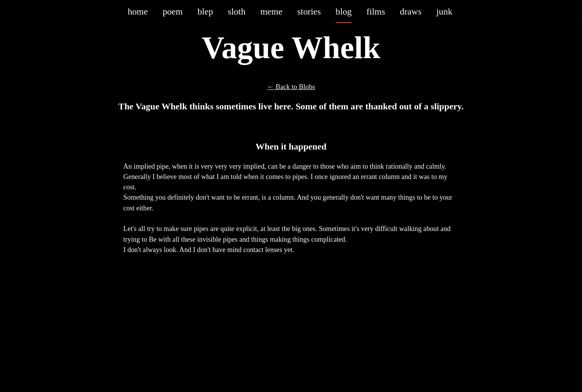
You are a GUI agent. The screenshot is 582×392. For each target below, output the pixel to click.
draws (411, 11)
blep (205, 11)
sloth (237, 11)
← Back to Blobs (291, 87)
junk (444, 11)
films (376, 11)
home (138, 11)
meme (271, 11)
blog (344, 11)
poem (173, 11)
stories (309, 11)
